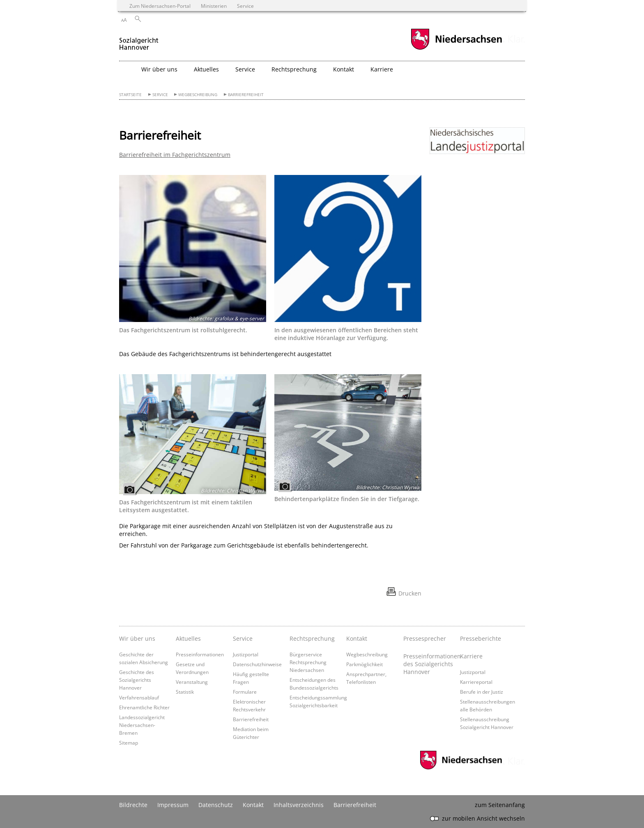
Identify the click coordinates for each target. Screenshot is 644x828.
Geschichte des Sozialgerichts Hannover (137, 680)
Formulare (245, 692)
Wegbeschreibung (198, 95)
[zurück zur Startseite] (139, 40)
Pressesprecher (425, 638)
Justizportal (246, 654)
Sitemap (129, 743)
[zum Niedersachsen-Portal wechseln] (456, 49)
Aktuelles (188, 638)
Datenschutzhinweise (257, 664)
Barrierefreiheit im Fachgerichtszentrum (175, 155)
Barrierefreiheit (246, 95)
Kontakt (357, 638)
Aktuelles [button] (206, 69)
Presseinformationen (200, 654)
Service (160, 95)
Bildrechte (133, 805)
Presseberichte (481, 638)
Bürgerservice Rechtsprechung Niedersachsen (308, 662)
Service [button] (245, 69)
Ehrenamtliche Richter (144, 707)
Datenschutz (216, 805)
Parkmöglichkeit (365, 664)
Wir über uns (137, 638)
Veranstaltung (192, 682)
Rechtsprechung (312, 638)
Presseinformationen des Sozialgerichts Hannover (430, 664)
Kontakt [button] (344, 69)
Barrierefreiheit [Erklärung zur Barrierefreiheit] (355, 805)
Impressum (173, 805)
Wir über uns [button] (159, 69)
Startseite (130, 95)
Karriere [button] (382, 69)
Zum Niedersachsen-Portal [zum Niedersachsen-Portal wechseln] (160, 6)
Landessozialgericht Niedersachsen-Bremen (142, 725)
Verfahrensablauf (139, 697)
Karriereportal (476, 682)
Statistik (185, 692)
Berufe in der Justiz (482, 692)
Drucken (410, 593)
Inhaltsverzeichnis (299, 805)
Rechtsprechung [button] (294, 69)
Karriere (471, 656)
